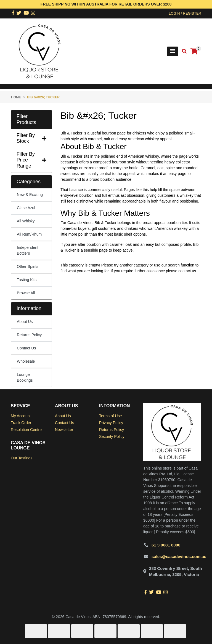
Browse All (26, 293)
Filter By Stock (31, 138)
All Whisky (26, 221)
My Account (21, 416)
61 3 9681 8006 (166, 545)
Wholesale (26, 361)
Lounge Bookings (25, 377)
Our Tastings (22, 458)
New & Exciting (30, 195)
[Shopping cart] (194, 51)
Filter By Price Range (31, 160)
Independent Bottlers (28, 250)
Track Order (21, 423)
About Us (25, 322)
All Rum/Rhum (29, 234)
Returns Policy (29, 335)
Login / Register (185, 13)
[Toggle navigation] (173, 51)
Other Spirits (28, 266)
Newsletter (64, 430)
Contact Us (26, 348)
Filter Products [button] (26, 119)
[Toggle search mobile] (183, 51)
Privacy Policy (111, 423)
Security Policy (112, 436)
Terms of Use (110, 416)
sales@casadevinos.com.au (179, 557)
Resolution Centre (26, 430)
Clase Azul (26, 208)
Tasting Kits (27, 280)
